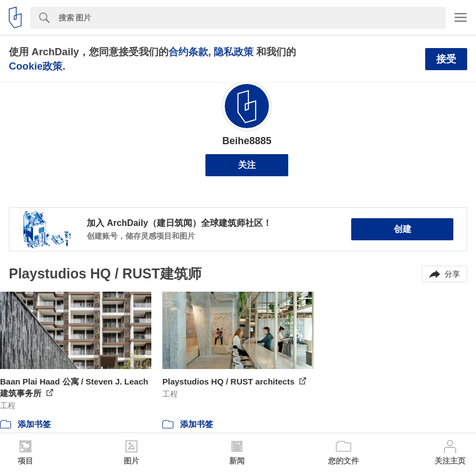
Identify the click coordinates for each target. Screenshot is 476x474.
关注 (247, 165)
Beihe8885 (247, 141)
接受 (446, 59)
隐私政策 (234, 52)
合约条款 (188, 52)
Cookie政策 (36, 66)
